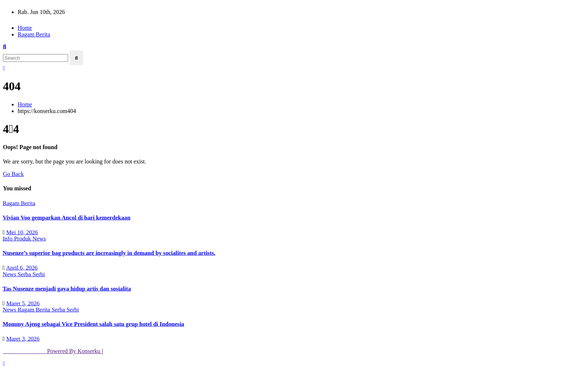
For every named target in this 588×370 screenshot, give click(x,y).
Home (25, 28)
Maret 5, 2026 (22, 303)
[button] (5, 47)
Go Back (13, 174)
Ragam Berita (34, 34)
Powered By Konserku (52, 351)
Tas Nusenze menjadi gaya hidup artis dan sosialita (66, 288)
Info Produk (17, 238)
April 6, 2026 (21, 267)
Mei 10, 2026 (21, 232)
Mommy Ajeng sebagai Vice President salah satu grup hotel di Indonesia (93, 324)
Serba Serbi (31, 274)
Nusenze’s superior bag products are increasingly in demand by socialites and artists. (108, 253)
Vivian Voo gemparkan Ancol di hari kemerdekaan (66, 217)
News (38, 238)
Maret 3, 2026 (22, 339)
